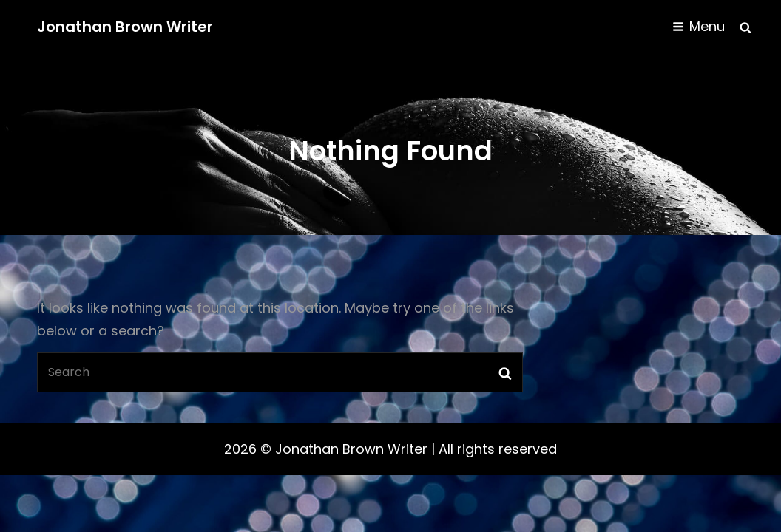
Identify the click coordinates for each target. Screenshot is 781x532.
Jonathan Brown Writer (125, 27)
